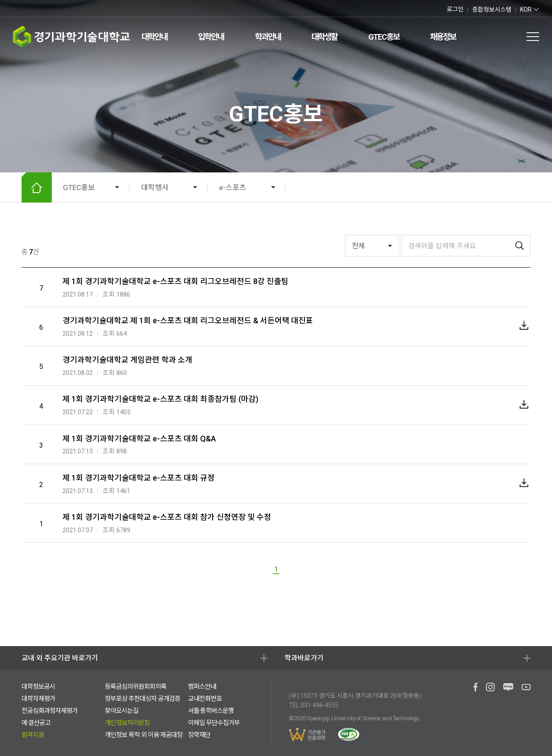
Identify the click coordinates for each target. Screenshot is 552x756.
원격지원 (33, 735)
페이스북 (15, 8)
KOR (526, 9)
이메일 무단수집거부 (214, 723)
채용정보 (443, 37)
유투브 (32, 8)
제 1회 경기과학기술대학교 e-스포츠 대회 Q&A (139, 439)
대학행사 (155, 187)
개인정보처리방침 (127, 723)
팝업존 (513, 37)
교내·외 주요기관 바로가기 (60, 658)
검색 (494, 37)
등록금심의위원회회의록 (136, 687)
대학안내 (154, 37)
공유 (512, 187)
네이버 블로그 (23, 8)
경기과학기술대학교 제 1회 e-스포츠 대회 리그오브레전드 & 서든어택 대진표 (188, 320)
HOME (37, 187)
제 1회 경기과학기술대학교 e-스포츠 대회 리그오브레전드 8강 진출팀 (176, 281)
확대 (463, 187)
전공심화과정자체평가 (50, 711)
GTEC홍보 (384, 37)
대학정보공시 (38, 687)
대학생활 (324, 37)
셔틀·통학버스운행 (211, 711)
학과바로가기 (304, 658)
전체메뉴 (533, 37)
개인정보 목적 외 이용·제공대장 (144, 735)
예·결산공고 (36, 723)
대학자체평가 (38, 699)
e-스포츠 (233, 187)
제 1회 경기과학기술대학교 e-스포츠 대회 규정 (139, 478)
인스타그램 (42, 8)
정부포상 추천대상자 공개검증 (143, 699)
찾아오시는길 (122, 711)
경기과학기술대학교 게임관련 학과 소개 (127, 360)
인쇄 (496, 187)
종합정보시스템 (492, 9)
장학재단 (199, 735)
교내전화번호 (205, 699)
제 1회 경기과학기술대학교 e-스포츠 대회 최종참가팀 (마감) (160, 399)
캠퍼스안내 (202, 687)
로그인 (455, 9)
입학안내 (211, 37)
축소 (480, 187)
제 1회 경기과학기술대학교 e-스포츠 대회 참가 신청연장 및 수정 (167, 517)
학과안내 (268, 37)
